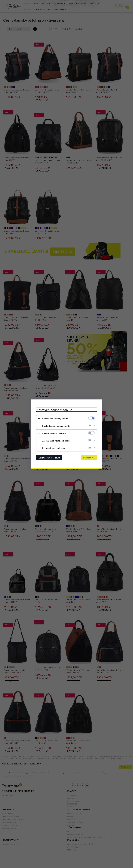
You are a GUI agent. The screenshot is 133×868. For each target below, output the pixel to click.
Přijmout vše (89, 458)
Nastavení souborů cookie (54, 410)
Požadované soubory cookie (55, 419)
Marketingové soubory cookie (56, 426)
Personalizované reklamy (54, 448)
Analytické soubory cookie (54, 433)
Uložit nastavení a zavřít (49, 458)
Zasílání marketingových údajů (56, 441)
